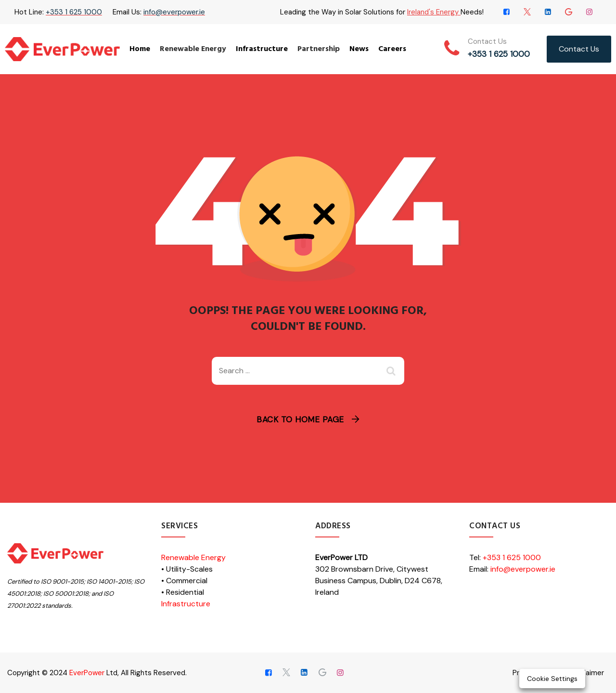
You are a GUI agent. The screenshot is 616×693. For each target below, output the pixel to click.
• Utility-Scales (187, 569)
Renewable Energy (193, 49)
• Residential (183, 592)
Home (140, 49)
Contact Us (579, 49)
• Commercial (184, 581)
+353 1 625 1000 (74, 12)
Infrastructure (262, 49)
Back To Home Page (300, 419)
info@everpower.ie (174, 12)
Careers (392, 49)
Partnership (319, 49)
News (359, 49)
